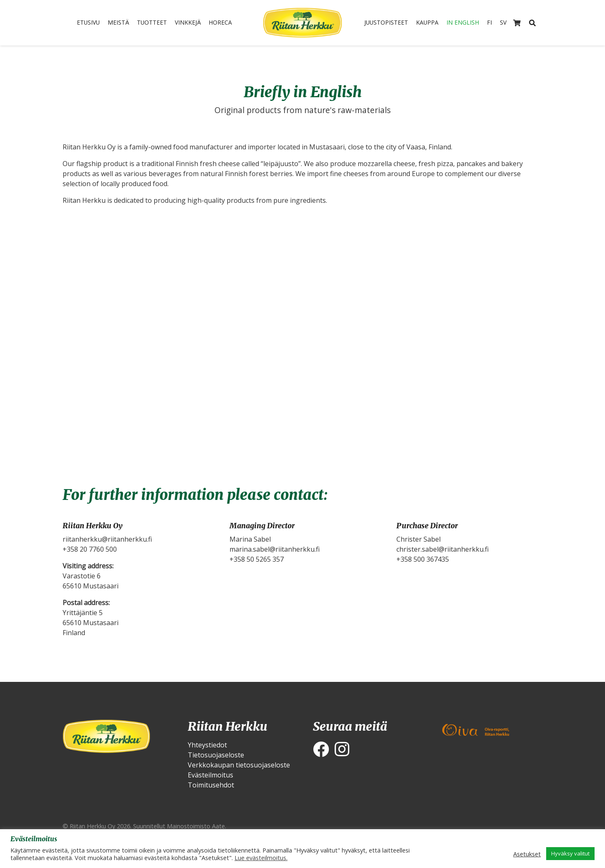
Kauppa (427, 23)
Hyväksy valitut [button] (570, 853)
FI (495, 23)
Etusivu (82, 23)
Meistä (115, 23)
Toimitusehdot (211, 785)
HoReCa (227, 23)
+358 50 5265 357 (257, 559)
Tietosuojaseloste (216, 755)
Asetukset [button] (527, 854)
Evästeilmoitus (210, 775)
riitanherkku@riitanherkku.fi (107, 539)
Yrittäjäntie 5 (83, 613)
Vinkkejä (191, 23)
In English (466, 23)
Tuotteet (152, 23)
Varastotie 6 (82, 576)
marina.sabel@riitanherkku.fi (275, 549)
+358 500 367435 (423, 559)
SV (510, 23)
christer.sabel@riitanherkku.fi (442, 549)
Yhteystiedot (207, 745)
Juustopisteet (382, 23)
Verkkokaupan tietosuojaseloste (239, 765)
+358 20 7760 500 (90, 549)
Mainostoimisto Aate (196, 826)
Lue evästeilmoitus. (261, 858)
